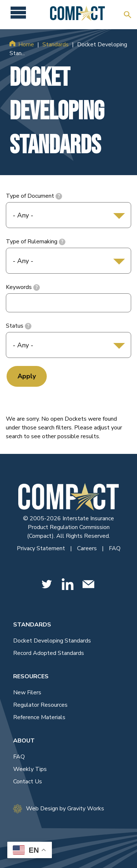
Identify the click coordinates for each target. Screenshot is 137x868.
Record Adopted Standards (49, 653)
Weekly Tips (30, 769)
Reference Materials (39, 717)
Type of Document (30, 196)
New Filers (27, 693)
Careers (88, 548)
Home (26, 45)
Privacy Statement (42, 548)
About (24, 741)
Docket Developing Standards (52, 641)
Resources (31, 676)
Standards (56, 45)
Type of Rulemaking (32, 242)
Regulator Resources (40, 705)
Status (15, 326)
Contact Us (28, 782)
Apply (27, 376)
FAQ (115, 548)
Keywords (19, 287)
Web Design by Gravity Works (59, 809)
